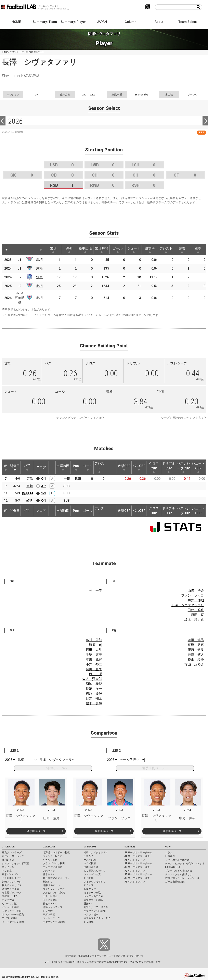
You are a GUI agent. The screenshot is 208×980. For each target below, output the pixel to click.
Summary (130, 847)
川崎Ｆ (28, 501)
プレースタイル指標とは (179, 871)
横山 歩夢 (196, 659)
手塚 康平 (94, 655)
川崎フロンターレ (12, 882)
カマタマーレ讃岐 (93, 900)
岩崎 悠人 (196, 655)
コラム (169, 853)
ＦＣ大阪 (89, 885)
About (159, 22)
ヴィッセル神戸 (11, 907)
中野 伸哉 (196, 600)
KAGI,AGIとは (173, 867)
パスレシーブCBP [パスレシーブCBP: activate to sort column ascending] (183, 467)
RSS (201, 132)
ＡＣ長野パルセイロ (95, 871)
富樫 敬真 (196, 645)
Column (131, 22)
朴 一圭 (95, 591)
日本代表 (170, 856)
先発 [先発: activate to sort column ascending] (69, 250)
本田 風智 (94, 659)
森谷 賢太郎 (92, 679)
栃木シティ (49, 874)
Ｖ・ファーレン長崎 (13, 922)
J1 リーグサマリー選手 (137, 856)
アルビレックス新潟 (54, 893)
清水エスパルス (11, 889)
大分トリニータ (51, 918)
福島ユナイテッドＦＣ (96, 853)
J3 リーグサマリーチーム (138, 874)
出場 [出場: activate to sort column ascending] (53, 250)
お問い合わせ (134, 956)
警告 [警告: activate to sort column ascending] (182, 250)
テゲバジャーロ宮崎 (54, 922)
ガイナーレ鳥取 (92, 893)
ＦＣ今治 (48, 911)
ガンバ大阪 (8, 900)
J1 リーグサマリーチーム (138, 853)
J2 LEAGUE (49, 847)
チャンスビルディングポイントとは (79, 418)
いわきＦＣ (49, 871)
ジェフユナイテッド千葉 (15, 863)
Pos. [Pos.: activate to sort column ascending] (76, 467)
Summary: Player (73, 22)
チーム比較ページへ (53, 768)
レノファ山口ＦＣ (93, 896)
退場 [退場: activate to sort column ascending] (198, 250)
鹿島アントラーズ (12, 853)
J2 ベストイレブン (135, 871)
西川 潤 (95, 674)
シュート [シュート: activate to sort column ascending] (134, 250)
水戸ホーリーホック (13, 856)
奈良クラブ (90, 889)
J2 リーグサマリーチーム (138, 863)
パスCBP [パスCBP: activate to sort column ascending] (139, 467)
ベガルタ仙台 (50, 860)
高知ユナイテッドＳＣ (96, 907)
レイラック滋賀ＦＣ (95, 882)
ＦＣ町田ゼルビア (12, 878)
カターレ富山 (50, 896)
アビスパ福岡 (9, 918)
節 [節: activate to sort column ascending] (6, 467)
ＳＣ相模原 (90, 863)
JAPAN (102, 22)
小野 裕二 (94, 664)
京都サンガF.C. (10, 896)
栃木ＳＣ (89, 856)
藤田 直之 (94, 669)
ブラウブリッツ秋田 (54, 863)
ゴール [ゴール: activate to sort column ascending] (118, 250)
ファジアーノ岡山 (12, 911)
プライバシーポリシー (102, 956)
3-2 (44, 486)
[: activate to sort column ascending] (15, 250)
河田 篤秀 (196, 640)
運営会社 (120, 956)
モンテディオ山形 (53, 867)
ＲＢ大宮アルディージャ (56, 878)
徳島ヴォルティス (53, 907)
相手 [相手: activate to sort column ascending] (27, 467)
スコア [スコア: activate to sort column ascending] (41, 467)
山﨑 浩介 (196, 591)
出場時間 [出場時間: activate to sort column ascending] (102, 250)
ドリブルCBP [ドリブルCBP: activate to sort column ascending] (169, 467)
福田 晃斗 (94, 650)
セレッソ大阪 (9, 904)
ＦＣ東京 (7, 871)
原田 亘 (197, 615)
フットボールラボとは (177, 860)
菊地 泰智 (94, 684)
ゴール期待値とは (175, 882)
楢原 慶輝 (94, 693)
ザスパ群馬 (90, 860)
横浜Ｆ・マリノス (12, 885)
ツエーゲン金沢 (92, 874)
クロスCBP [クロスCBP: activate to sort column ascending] (154, 467)
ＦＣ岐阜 (89, 878)
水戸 (39, 277)
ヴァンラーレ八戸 (53, 856)
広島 (30, 479)
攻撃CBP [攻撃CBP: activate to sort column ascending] (124, 467)
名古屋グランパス (12, 893)
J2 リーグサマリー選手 (137, 867)
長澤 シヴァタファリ (188, 605)
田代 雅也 (196, 610)
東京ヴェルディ (11, 874)
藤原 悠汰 (196, 650)
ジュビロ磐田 (50, 900)
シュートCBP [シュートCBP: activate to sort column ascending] (198, 467)
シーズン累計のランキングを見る (182, 418)
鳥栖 (39, 260)
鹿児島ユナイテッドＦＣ (97, 918)
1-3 (44, 493)
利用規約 (71, 956)
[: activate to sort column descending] (6, 250)
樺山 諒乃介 (194, 664)
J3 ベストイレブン (135, 882)
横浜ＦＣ (48, 882)
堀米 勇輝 (94, 703)
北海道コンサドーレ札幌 (56, 853)
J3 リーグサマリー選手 (137, 878)
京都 (30, 486)
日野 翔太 (94, 698)
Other (168, 847)
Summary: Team (45, 22)
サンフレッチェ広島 (13, 915)
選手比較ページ (36, 831)
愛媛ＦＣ (89, 904)
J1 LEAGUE (8, 847)
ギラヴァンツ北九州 (95, 911)
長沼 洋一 (94, 689)
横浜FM (27, 493)
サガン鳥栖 (49, 915)
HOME (16, 22)
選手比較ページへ (155, 768)
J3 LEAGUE (90, 847)
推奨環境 (83, 956)
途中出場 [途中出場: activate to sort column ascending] (85, 250)
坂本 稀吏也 (194, 620)
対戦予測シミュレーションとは (182, 878)
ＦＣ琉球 (89, 922)
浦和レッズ (8, 860)
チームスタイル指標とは (179, 874)
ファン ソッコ (193, 595)
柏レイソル (8, 867)
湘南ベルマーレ (51, 885)
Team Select (188, 22)
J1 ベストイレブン (135, 860)
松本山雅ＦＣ (91, 867)
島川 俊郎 (94, 640)
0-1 (44, 479)
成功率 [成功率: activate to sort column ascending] (150, 250)
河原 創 (95, 645)
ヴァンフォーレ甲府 (54, 889)
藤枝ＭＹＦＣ (50, 904)
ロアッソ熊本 (91, 915)
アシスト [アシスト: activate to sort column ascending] (166, 250)
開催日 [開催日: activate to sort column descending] (15, 467)
